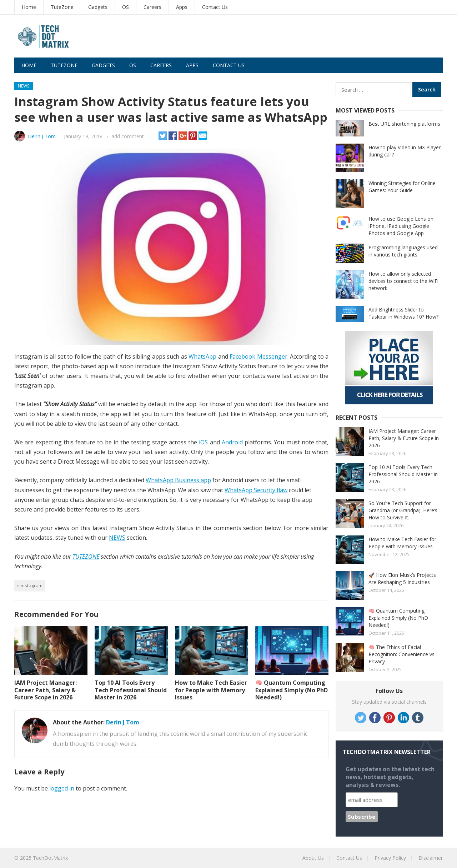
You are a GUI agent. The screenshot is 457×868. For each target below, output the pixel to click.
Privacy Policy (390, 858)
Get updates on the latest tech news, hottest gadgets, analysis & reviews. (390, 777)
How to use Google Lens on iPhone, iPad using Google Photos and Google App (401, 226)
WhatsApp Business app (178, 480)
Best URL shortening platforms (404, 124)
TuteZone (62, 7)
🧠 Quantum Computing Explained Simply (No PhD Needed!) (292, 690)
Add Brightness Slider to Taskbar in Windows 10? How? (403, 313)
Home (29, 7)
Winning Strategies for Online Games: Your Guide (402, 187)
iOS (203, 442)
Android (232, 442)
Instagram (32, 585)
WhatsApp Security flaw (256, 490)
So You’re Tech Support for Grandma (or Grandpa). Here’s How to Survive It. (403, 510)
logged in (62, 788)
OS (125, 7)
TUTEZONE (86, 557)
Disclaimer (431, 858)
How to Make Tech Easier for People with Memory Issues (211, 690)
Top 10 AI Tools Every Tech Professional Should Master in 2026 (131, 690)
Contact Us (215, 7)
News (24, 86)
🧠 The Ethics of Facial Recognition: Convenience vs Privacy (401, 654)
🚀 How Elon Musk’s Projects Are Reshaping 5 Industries (402, 578)
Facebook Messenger (258, 356)
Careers (152, 7)
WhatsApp (202, 356)
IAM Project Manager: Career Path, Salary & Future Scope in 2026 (46, 690)
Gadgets (98, 7)
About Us (313, 858)
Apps (182, 7)
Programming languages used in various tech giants (403, 251)
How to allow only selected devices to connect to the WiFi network (403, 281)
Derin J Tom (42, 136)
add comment (128, 136)
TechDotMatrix (50, 858)
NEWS (117, 538)
